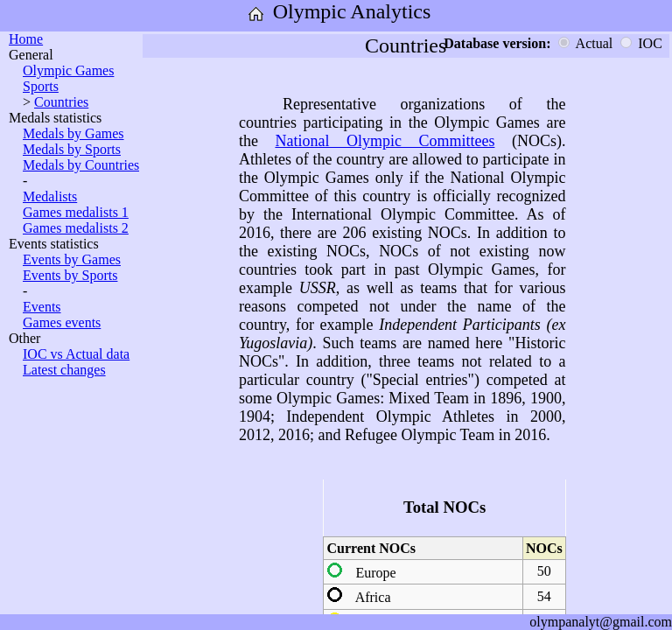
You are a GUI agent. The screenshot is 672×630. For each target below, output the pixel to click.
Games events (62, 322)
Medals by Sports (72, 149)
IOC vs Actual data (76, 354)
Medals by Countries (81, 165)
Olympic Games (68, 70)
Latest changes (64, 370)
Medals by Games (73, 133)
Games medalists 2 (76, 228)
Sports (41, 86)
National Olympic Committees (385, 141)
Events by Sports (70, 275)
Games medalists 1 (76, 212)
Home (26, 39)
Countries (61, 102)
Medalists (50, 196)
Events (42, 307)
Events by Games (72, 259)
